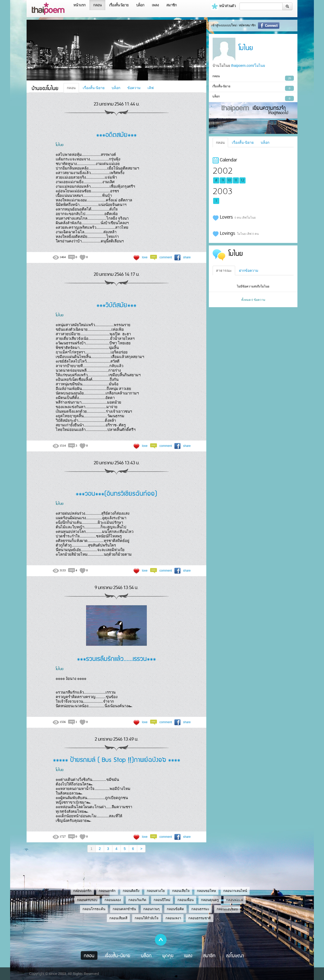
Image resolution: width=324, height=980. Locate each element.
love (145, 257)
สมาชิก (171, 5)
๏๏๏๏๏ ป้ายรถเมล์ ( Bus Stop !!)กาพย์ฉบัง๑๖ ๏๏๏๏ (117, 759)
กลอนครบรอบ (87, 900)
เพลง (155, 5)
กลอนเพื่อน (186, 900)
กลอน (97, 5)
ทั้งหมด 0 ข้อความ (253, 300)
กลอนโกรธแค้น (94, 909)
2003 (222, 191)
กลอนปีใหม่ (162, 900)
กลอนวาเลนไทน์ (235, 891)
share (187, 257)
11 (236, 180)
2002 (222, 171)
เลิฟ (151, 88)
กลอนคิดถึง (131, 891)
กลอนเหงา (173, 918)
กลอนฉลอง (113, 900)
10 (229, 180)
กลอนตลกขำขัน (124, 909)
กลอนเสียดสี (118, 918)
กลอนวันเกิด (137, 900)
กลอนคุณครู (210, 900)
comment (166, 257)
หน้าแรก (79, 5)
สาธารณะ (224, 270)
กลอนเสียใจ (181, 891)
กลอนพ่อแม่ (235, 900)
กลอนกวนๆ (151, 909)
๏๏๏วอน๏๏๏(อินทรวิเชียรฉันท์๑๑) (116, 493)
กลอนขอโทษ (206, 891)
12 (243, 180)
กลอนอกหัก (107, 891)
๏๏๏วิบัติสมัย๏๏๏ (116, 305)
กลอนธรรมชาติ (200, 918)
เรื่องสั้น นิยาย (119, 5)
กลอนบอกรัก (82, 891)
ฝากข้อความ (249, 270)
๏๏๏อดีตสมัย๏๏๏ (116, 134)
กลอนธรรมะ (200, 909)
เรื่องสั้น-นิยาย (94, 88)
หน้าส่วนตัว (223, 6)
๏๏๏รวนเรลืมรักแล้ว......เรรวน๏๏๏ (116, 658)
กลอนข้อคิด (175, 909)
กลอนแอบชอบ (227, 909)
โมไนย (60, 144)
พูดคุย (168, 955)
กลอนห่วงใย (156, 891)
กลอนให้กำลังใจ (147, 918)
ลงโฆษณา (235, 955)
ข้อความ (134, 88)
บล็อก (140, 5)
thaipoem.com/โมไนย (248, 66)
